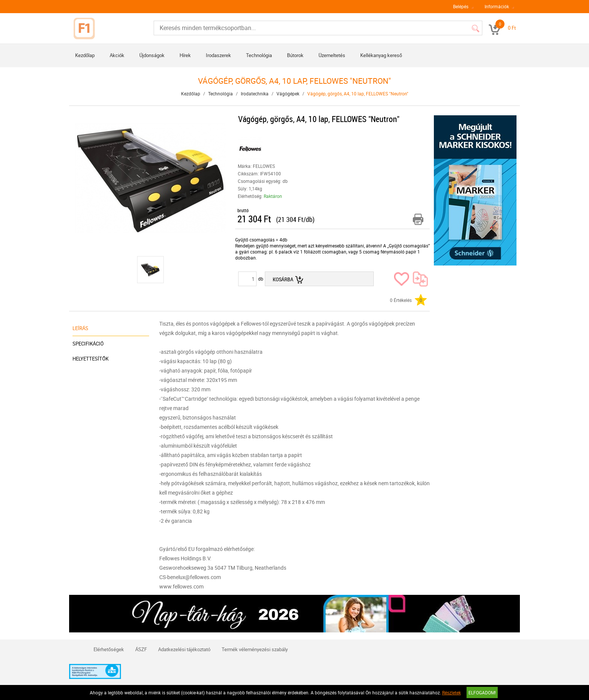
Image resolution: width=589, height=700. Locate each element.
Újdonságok (152, 55)
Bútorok (295, 55)
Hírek (185, 55)
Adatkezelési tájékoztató (184, 649)
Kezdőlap (85, 55)
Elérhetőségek (109, 649)
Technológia (259, 55)
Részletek (452, 692)
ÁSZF (141, 649)
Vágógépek (288, 94)
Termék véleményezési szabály (255, 649)
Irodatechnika (255, 94)
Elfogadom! (482, 692)
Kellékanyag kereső (381, 55)
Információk (497, 6)
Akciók (117, 55)
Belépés (461, 6)
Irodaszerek (218, 55)
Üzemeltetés (332, 55)
